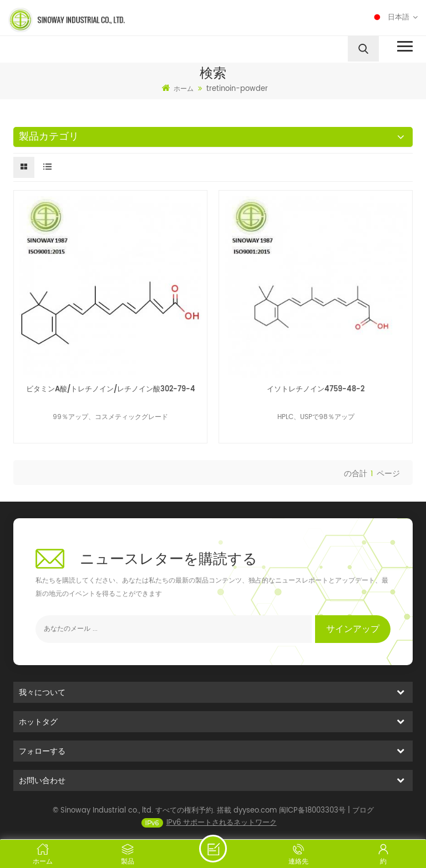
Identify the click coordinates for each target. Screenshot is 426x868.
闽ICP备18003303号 (312, 817)
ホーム (178, 89)
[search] (363, 49)
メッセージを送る (213, 849)
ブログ (363, 817)
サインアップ (353, 629)
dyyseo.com (255, 817)
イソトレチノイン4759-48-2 (316, 389)
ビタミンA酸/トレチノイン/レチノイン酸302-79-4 (111, 389)
